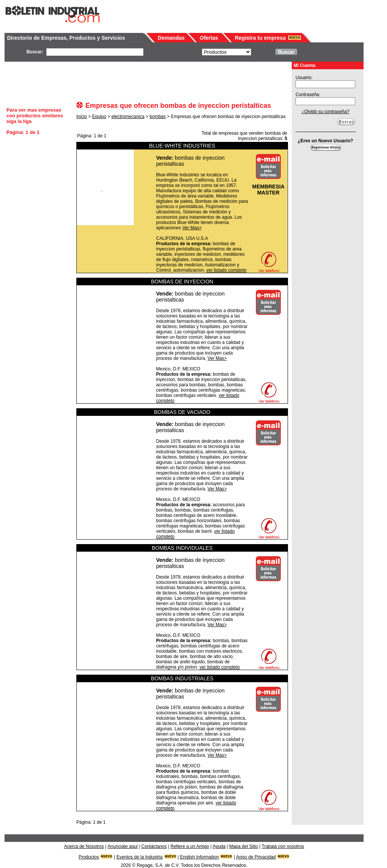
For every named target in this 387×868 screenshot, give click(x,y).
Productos (89, 857)
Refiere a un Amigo (190, 846)
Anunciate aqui (123, 846)
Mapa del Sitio (243, 846)
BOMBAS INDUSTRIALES (182, 678)
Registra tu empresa (260, 38)
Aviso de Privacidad (256, 857)
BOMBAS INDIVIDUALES (182, 548)
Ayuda (219, 846)
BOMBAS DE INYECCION (182, 282)
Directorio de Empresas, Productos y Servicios (66, 38)
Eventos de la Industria (139, 857)
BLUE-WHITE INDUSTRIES (182, 146)
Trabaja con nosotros (283, 846)
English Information (199, 857)
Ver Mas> (192, 228)
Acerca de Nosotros (84, 846)
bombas (158, 117)
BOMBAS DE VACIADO (182, 412)
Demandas (171, 38)
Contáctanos (154, 846)
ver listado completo (227, 270)
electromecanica (128, 117)
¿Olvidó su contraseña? (326, 112)
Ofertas (209, 38)
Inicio (82, 117)
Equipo (99, 117)
